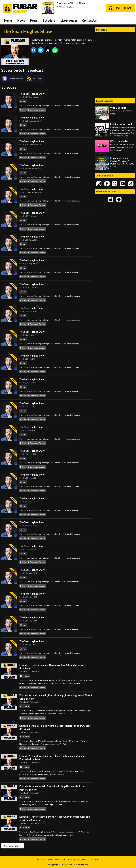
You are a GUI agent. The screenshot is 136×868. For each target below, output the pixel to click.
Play (24, 110)
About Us (40, 859)
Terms (84, 859)
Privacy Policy (73, 859)
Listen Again (69, 21)
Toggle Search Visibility (131, 20)
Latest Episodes (105, 101)
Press (34, 21)
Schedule (49, 21)
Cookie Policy (94, 859)
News (21, 21)
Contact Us (89, 21)
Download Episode (38, 110)
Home (8, 21)
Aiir (86, 865)
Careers (50, 859)
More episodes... (13, 846)
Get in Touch (60, 859)
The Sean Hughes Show (32, 94)
